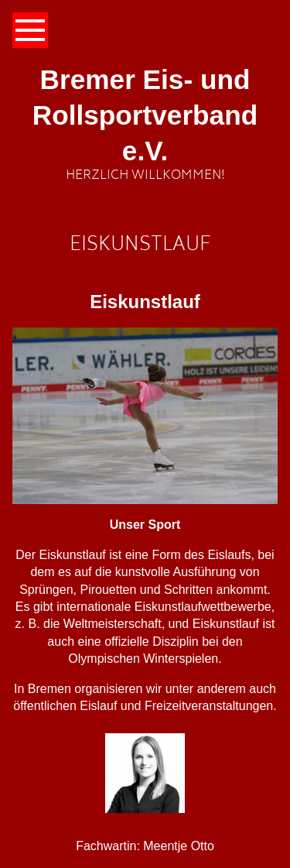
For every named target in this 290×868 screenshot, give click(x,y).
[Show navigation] (30, 30)
